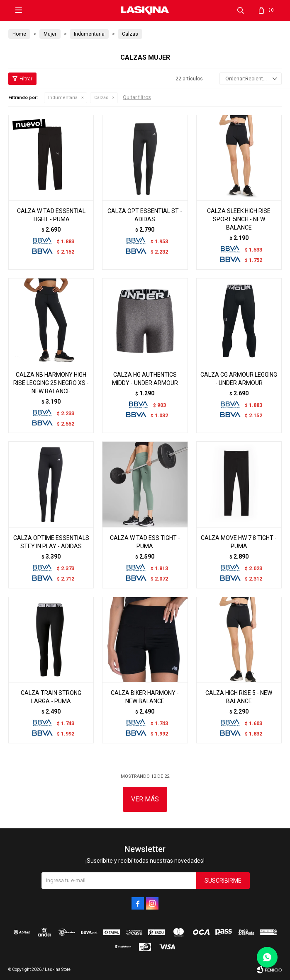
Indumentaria (63, 98)
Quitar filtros (137, 97)
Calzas (101, 98)
